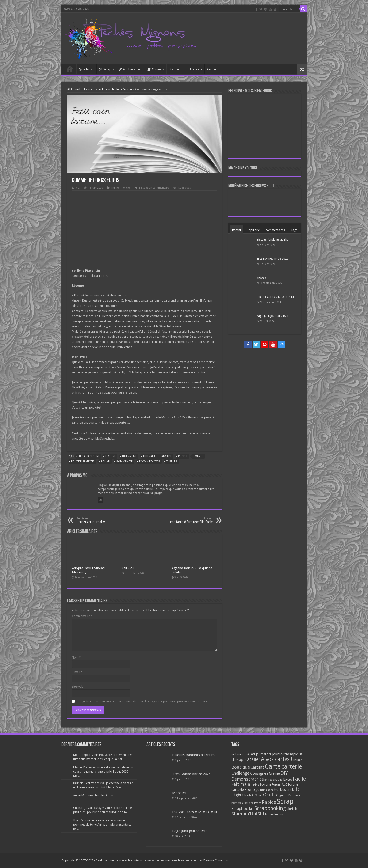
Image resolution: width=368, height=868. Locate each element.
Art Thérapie (129, 69)
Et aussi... (89, 89)
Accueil (70, 69)
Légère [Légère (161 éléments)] (238, 795)
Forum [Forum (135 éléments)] (265, 784)
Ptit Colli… (130, 568)
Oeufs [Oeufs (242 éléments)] (269, 795)
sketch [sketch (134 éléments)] (292, 809)
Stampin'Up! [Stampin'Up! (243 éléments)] (244, 814)
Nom (76, 658)
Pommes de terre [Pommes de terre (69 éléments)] (242, 803)
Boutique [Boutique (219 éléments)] (241, 767)
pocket (183, 456)
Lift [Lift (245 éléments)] (296, 789)
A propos (196, 69)
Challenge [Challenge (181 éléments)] (240, 773)
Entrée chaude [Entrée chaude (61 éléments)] (273, 780)
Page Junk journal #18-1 (272, 316)
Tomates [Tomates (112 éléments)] (272, 814)
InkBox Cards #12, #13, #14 (275, 297)
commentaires (275, 230)
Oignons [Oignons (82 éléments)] (282, 795)
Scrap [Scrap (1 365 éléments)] (285, 801)
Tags (294, 230)
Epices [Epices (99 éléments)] (287, 779)
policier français (83, 461)
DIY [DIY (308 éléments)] (284, 773)
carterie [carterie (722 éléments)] (292, 766)
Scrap (105, 69)
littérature (129, 456)
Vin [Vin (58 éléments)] (281, 815)
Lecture (103, 89)
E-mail (77, 672)
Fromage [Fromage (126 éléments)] (252, 790)
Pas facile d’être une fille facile (189, 520)
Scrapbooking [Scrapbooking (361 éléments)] (270, 808)
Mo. (78, 188)
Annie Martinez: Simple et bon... (94, 795)
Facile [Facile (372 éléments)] (299, 779)
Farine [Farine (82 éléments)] (255, 785)
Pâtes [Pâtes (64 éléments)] (258, 803)
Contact (212, 69)
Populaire (253, 230)
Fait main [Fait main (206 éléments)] (241, 784)
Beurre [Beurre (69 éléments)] (298, 760)
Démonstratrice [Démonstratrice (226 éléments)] (248, 779)
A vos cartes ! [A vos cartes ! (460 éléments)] (277, 759)
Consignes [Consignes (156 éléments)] (259, 773)
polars (198, 456)
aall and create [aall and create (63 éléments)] (241, 754)
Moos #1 (263, 278)
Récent (237, 230)
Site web (78, 687)
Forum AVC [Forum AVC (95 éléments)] (279, 785)
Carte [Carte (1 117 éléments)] (273, 766)
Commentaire (82, 616)
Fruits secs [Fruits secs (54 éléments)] (266, 790)
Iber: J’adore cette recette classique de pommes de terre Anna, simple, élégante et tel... (102, 824)
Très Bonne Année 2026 (272, 259)
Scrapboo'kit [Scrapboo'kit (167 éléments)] (243, 809)
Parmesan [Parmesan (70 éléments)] (295, 795)
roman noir (125, 461)
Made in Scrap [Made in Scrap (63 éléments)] (253, 795)
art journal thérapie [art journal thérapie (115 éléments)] (282, 754)
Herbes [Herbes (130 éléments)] (280, 790)
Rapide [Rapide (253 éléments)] (269, 802)
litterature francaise (157, 456)
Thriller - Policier (121, 89)
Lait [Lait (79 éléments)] (289, 790)
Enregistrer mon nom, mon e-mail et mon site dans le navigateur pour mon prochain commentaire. (142, 701)
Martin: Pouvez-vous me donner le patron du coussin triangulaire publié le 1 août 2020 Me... (103, 771)
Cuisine (154, 69)
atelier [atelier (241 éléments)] (254, 760)
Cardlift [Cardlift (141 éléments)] (257, 767)
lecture (111, 456)
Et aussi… (175, 69)
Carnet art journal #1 (101, 520)
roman (105, 461)
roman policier (150, 461)
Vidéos (85, 69)
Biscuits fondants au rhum (274, 240)
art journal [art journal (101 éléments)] (259, 754)
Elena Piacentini (88, 456)
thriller (172, 461)
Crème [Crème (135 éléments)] (274, 773)
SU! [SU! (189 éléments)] (261, 814)
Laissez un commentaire (154, 188)
